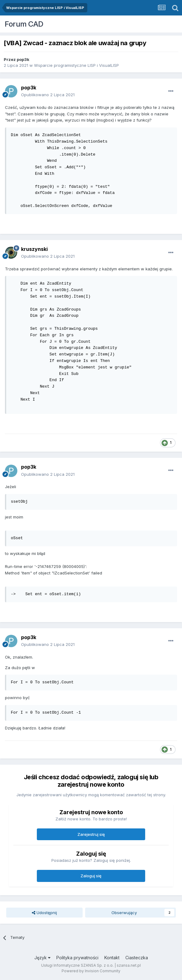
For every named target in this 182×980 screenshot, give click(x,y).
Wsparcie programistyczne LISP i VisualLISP (76, 65)
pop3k (23, 59)
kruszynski (34, 249)
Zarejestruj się (91, 834)
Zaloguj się (91, 876)
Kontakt (112, 958)
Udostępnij (44, 913)
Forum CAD (24, 24)
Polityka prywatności (77, 958)
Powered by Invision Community (91, 971)
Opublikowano (48, 95)
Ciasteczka (137, 958)
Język (42, 958)
